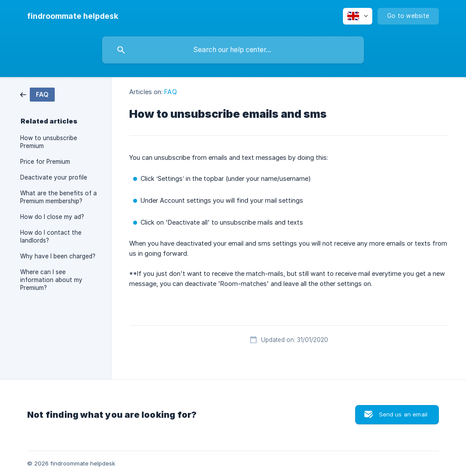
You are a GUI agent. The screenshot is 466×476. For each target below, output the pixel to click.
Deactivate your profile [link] (54, 177)
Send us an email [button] (403, 414)
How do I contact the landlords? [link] (51, 236)
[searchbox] (233, 50)
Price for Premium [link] (45, 162)
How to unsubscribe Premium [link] (49, 142)
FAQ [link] (170, 92)
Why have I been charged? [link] (58, 256)
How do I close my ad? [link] (52, 217)
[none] (73, 16)
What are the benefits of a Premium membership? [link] (58, 197)
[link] (37, 94)
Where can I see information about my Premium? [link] (51, 280)
